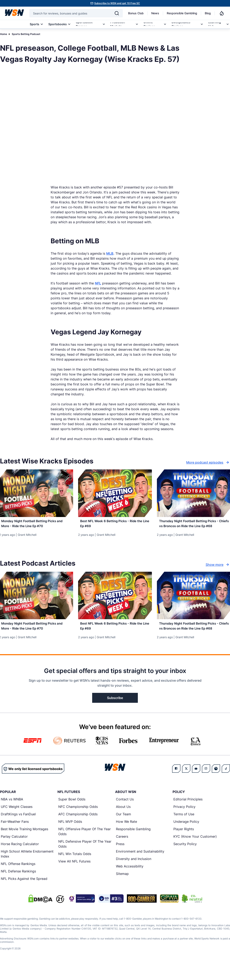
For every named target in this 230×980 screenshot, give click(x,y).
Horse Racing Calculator (20, 860)
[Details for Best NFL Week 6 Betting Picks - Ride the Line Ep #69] (115, 493)
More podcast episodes (208, 462)
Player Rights (184, 845)
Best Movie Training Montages (24, 845)
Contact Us (125, 816)
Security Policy (185, 860)
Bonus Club (136, 13)
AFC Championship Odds (78, 830)
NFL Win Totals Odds (75, 870)
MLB (110, 253)
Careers (122, 853)
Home (4, 34)
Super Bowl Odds (72, 816)
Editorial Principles (188, 816)
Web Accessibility (130, 883)
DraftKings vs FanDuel (18, 830)
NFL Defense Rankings (18, 888)
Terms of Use (184, 830)
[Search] (117, 13)
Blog (208, 13)
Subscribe (115, 714)
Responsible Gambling (182, 13)
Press (120, 860)
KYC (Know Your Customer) (195, 853)
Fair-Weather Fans (15, 838)
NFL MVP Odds (70, 838)
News (155, 13)
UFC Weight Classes (17, 823)
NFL (98, 283)
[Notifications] (222, 13)
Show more (218, 573)
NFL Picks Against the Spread (24, 895)
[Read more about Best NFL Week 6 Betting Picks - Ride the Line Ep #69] (115, 525)
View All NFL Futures (74, 878)
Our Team (123, 830)
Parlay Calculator (14, 853)
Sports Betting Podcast (26, 34)
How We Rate (126, 838)
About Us (123, 823)
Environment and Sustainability (140, 868)
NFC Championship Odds (78, 823)
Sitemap (122, 890)
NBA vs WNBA (12, 816)
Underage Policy (186, 838)
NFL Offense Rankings (18, 880)
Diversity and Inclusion (134, 875)
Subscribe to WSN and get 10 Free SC (117, 3)
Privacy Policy (184, 823)
